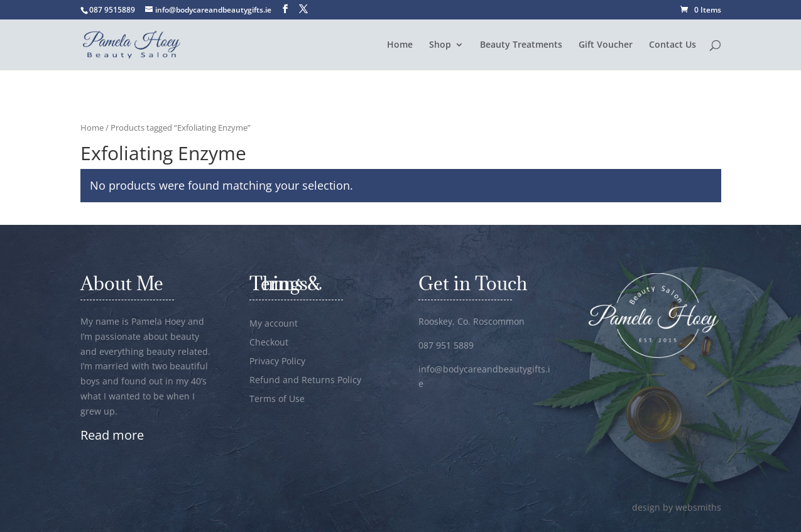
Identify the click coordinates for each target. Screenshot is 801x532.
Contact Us (673, 45)
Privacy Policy (277, 362)
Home (400, 45)
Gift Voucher (606, 45)
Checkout (269, 343)
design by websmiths (677, 507)
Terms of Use (277, 399)
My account (274, 324)
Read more (112, 435)
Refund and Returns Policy (305, 381)
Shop (440, 45)
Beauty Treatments (521, 45)
